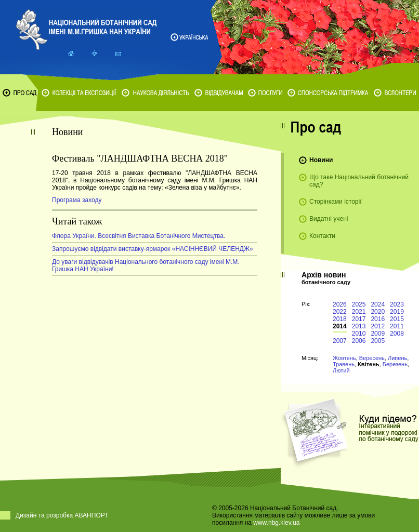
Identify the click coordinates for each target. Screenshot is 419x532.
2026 (340, 304)
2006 (359, 341)
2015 (397, 319)
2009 (378, 334)
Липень (397, 358)
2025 (359, 304)
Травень (344, 364)
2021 (359, 312)
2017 (359, 319)
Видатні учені (329, 219)
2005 (378, 341)
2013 (359, 326)
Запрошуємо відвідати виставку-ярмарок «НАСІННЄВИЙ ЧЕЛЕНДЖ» (153, 249)
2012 (378, 326)
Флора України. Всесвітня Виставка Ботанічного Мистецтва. (139, 236)
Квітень (368, 364)
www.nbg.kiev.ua (276, 523)
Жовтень (344, 358)
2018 (340, 319)
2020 (378, 312)
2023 (397, 304)
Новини (321, 160)
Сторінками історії (336, 202)
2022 (340, 312)
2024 (378, 304)
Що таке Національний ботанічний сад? (359, 181)
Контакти (322, 236)
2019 (397, 312)
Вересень (372, 358)
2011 (397, 326)
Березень (395, 364)
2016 (378, 319)
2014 (340, 326)
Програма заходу (77, 200)
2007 (340, 341)
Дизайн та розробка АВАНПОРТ (62, 515)
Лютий (341, 370)
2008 (397, 334)
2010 (359, 334)
